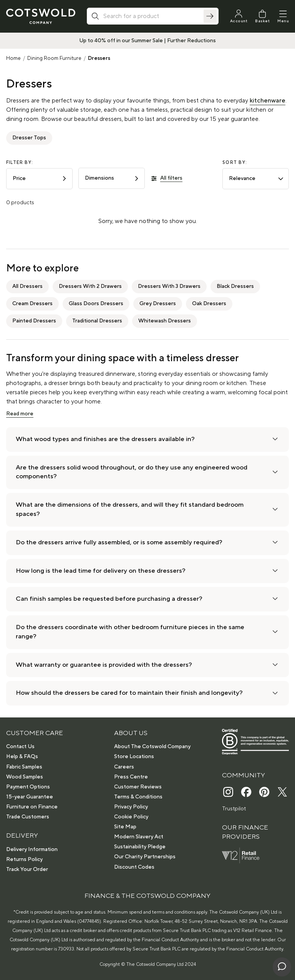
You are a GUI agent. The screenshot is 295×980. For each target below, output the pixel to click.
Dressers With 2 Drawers (90, 286)
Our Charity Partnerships (145, 857)
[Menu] (283, 17)
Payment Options (28, 787)
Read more (20, 414)
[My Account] (239, 17)
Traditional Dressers (97, 321)
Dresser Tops (29, 138)
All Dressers (27, 286)
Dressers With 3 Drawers (169, 286)
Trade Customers (28, 817)
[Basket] (262, 17)
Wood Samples (25, 777)
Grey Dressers (158, 304)
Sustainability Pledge (140, 847)
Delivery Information (32, 849)
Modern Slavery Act (139, 837)
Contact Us (20, 747)
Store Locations (134, 757)
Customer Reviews (138, 787)
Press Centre (131, 777)
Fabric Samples (24, 767)
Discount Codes (134, 867)
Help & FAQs (22, 757)
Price (40, 178)
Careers (124, 767)
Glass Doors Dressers (96, 304)
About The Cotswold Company (152, 747)
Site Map (125, 827)
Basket (262, 21)
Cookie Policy (131, 817)
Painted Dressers (34, 321)
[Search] (210, 16)
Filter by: (20, 163)
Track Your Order (27, 869)
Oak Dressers (209, 304)
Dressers (99, 58)
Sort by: (235, 163)
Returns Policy (24, 859)
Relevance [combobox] (256, 178)
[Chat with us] (282, 967)
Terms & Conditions (138, 797)
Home (13, 58)
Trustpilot (234, 809)
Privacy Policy (131, 807)
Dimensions (112, 178)
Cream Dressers (32, 304)
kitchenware (268, 101)
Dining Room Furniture (54, 58)
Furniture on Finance (32, 807)
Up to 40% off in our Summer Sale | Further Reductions (147, 41)
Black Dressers (235, 286)
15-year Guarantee (30, 797)
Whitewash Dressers (165, 321)
